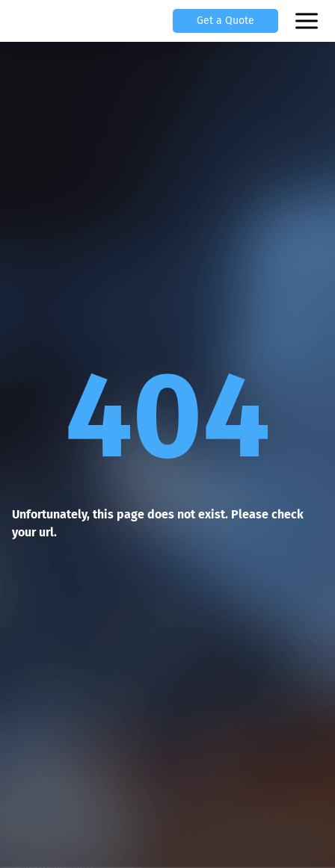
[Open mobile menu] (308, 21)
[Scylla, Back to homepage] (30, 21)
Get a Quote (225, 21)
